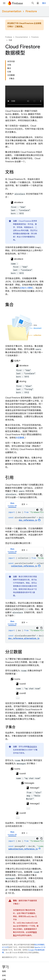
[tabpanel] (24, 516)
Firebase (9, 37)
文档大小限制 (26, 288)
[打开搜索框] (33, 3)
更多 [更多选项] (23, 504)
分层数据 (20, 438)
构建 (10, 40)
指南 (4, 971)
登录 (44, 3)
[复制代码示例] (42, 510)
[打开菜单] (4, 3)
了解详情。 (19, 26)
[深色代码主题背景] (37, 510)
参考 (4, 976)
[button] (12, 504)
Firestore (31, 11)
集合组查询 (32, 747)
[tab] (12, 504)
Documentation (12, 11)
